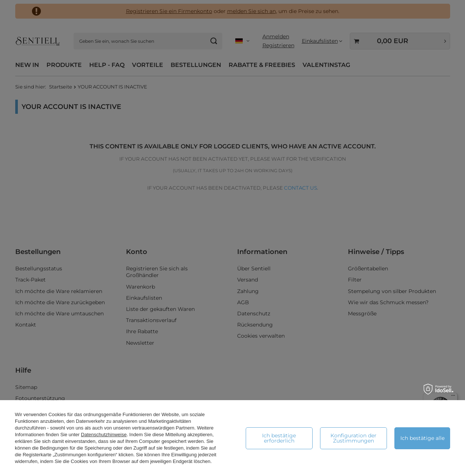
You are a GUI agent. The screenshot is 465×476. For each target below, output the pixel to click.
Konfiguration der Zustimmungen (353, 438)
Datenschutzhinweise (104, 435)
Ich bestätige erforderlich (279, 438)
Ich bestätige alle (422, 438)
